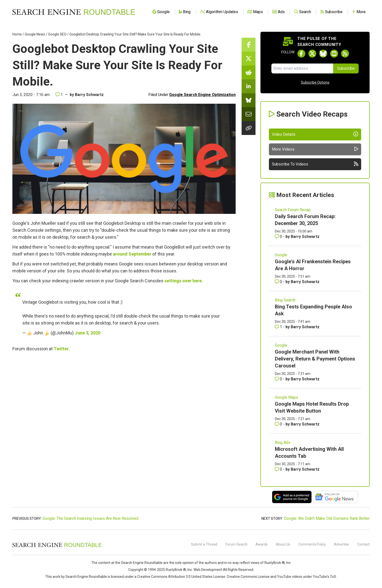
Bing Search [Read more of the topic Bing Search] (285, 300)
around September (132, 254)
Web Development (208, 570)
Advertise (341, 544)
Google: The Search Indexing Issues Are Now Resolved (90, 518)
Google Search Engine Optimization (202, 95)
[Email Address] (302, 68)
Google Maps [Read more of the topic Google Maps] (286, 397)
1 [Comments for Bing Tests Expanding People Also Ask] (279, 327)
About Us (283, 544)
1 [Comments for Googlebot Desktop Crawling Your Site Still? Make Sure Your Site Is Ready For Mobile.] (59, 95)
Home (17, 34)
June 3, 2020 (88, 333)
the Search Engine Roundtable (139, 563)
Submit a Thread (204, 544)
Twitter (61, 349)
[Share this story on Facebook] (249, 45)
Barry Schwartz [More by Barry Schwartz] (305, 237)
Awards (262, 544)
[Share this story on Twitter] (249, 59)
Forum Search (237, 544)
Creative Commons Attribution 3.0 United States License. (182, 577)
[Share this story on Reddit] (249, 72)
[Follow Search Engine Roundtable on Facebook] (301, 54)
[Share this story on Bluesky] (249, 100)
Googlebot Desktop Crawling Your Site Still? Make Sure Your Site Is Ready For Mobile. (135, 34)
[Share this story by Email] (249, 114)
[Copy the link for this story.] (249, 128)
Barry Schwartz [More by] (89, 95)
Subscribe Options (315, 82)
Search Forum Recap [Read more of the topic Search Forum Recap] (293, 210)
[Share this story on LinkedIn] (249, 86)
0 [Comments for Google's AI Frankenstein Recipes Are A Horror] (279, 282)
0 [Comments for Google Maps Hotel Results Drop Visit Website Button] (279, 424)
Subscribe (346, 68)
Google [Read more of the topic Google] (281, 255)
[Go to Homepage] (74, 12)
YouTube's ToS (324, 577)
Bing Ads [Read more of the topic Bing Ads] (283, 442)
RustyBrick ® (176, 570)
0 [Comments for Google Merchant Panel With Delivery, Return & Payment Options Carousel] (279, 379)
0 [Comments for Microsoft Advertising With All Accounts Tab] (279, 469)
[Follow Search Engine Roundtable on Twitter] (312, 54)
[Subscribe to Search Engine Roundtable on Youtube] (334, 54)
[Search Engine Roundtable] (57, 546)
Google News (35, 34)
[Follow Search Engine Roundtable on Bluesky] (323, 54)
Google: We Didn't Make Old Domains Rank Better (327, 518)
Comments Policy (312, 544)
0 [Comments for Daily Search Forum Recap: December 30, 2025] (279, 237)
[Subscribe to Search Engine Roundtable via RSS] (345, 54)
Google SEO (57, 34)
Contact (363, 544)
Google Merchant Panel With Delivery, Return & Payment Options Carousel (315, 359)
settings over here (183, 281)
